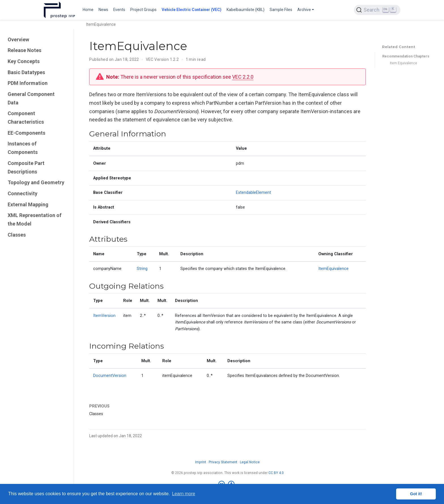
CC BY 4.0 (276, 473)
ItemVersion (104, 316)
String (142, 269)
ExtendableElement (253, 193)
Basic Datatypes (26, 72)
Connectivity (23, 193)
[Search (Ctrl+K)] (377, 10)
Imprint (201, 462)
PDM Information (28, 83)
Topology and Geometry (36, 182)
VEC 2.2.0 (243, 77)
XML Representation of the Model (35, 219)
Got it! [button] (416, 494)
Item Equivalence (404, 63)
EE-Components (26, 133)
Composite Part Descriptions (26, 167)
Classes (17, 235)
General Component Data (31, 98)
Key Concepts (24, 61)
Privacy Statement (223, 462)
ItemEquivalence (333, 269)
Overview (18, 39)
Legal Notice (250, 462)
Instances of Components (23, 148)
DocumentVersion (110, 376)
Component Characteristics (26, 118)
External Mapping (28, 204)
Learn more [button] (183, 494)
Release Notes (24, 50)
